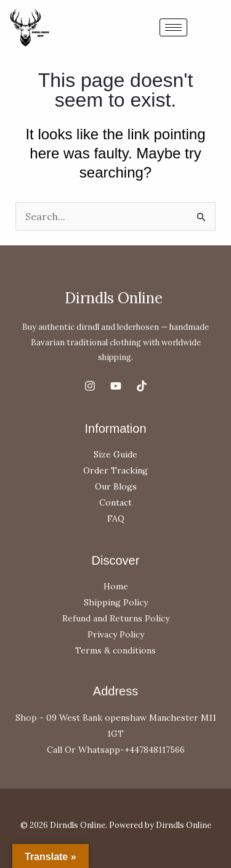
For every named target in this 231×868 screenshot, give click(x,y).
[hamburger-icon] (173, 27)
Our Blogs (116, 486)
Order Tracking (115, 470)
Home (116, 586)
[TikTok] (142, 386)
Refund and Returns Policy (116, 618)
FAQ (116, 518)
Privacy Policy (116, 634)
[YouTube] (116, 386)
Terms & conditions (115, 650)
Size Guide (115, 454)
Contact (115, 502)
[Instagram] (90, 386)
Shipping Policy (116, 602)
